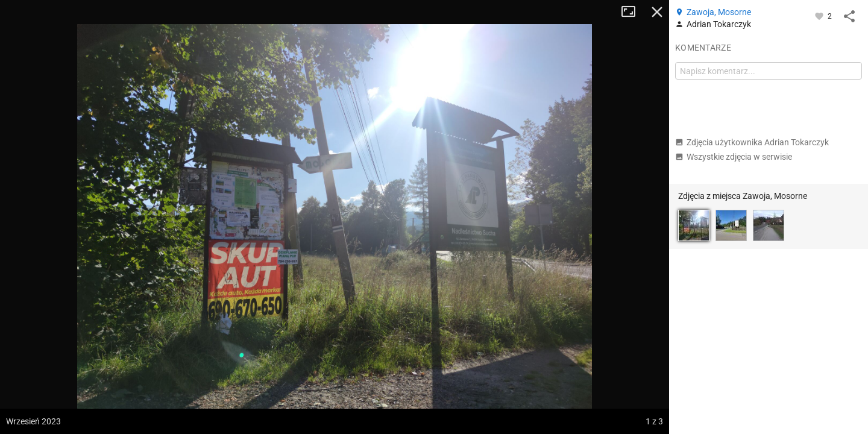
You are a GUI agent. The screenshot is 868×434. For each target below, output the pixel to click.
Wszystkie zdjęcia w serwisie (734, 157)
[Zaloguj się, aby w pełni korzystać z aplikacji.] (820, 16)
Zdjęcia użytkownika (752, 142)
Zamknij (657, 12)
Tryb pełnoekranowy (633, 12)
